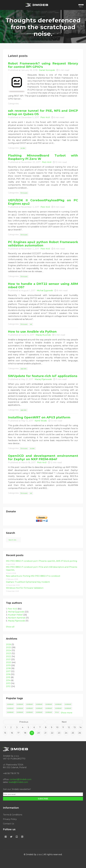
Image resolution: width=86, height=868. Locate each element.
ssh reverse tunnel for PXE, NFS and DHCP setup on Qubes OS (43, 112)
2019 (8, 665)
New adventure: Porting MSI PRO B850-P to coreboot (33, 576)
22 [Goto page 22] (52, 733)
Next (64, 722)
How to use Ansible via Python (32, 332)
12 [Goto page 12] (69, 727)
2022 (9, 656)
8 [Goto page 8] (46, 727)
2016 (8, 674)
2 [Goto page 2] (11, 727)
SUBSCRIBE (43, 799)
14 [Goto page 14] (81, 727)
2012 (8, 686)
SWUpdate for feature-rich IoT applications (43, 376)
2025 (8, 647)
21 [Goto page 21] (45, 733)
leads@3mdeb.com (18, 782)
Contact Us (8, 824)
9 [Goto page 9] (52, 727)
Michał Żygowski (45, 291)
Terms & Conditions (13, 815)
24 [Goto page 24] (66, 733)
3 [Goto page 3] (17, 727)
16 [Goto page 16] (12, 733)
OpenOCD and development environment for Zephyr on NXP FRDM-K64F (43, 457)
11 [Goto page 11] (63, 727)
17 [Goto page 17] (18, 733)
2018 (8, 668)
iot (31, 324)
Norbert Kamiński (17, 618)
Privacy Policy (10, 819)
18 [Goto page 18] (25, 733)
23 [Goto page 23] (59, 733)
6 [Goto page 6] (34, 727)
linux (57, 712)
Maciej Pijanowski (43, 379)
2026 (8, 644)
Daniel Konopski (47, 70)
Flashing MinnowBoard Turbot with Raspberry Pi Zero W (43, 157)
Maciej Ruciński (43, 335)
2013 (8, 683)
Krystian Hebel (15, 615)
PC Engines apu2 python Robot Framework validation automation (43, 244)
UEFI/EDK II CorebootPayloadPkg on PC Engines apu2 (43, 202)
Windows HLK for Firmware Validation (25, 588)
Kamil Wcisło (41, 421)
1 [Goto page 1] (5, 727)
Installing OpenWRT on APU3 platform (39, 417)
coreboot (10, 704)
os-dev (23, 148)
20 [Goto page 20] (39, 733)
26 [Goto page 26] (80, 733)
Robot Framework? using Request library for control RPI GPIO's (43, 65)
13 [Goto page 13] (75, 727)
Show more (67, 713)
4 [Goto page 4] (23, 727)
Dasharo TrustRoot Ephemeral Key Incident (28, 582)
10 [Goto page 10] (57, 727)
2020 (9, 662)
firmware (24, 193)
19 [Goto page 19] (32, 733)
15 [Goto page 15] (5, 733)
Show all (10, 627)
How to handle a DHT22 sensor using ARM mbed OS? (43, 285)
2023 (9, 653)
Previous (24, 722)
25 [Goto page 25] (73, 733)
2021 (8, 659)
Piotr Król (45, 117)
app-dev (24, 369)
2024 (9, 650)
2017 (8, 671)
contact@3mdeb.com (20, 779)
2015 (8, 677)
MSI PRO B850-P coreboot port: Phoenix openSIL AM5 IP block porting (42, 561)
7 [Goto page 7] (40, 727)
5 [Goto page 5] (28, 727)
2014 (8, 680)
